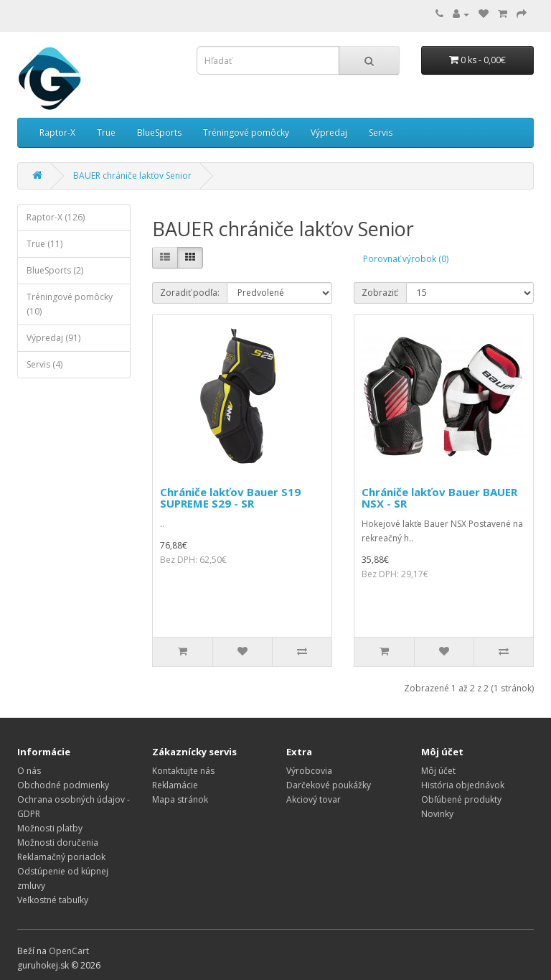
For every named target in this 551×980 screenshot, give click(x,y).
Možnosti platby (50, 828)
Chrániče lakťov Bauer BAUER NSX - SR (439, 498)
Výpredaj (329, 132)
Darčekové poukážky (329, 785)
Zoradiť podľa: (190, 293)
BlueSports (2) (55, 270)
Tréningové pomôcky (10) (70, 304)
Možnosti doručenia (58, 843)
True (106, 132)
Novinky (437, 814)
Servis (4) (44, 364)
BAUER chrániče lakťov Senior (132, 176)
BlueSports (159, 132)
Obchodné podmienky (63, 785)
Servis (381, 132)
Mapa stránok (180, 799)
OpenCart (69, 951)
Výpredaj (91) (53, 338)
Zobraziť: (380, 293)
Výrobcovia (309, 771)
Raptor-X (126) (56, 217)
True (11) (44, 244)
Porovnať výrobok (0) (406, 259)
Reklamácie (175, 785)
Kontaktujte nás (183, 771)
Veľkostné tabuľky (53, 900)
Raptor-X (57, 132)
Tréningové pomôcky (246, 132)
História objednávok (463, 785)
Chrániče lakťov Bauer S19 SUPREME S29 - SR (230, 498)
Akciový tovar (314, 799)
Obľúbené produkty (461, 799)
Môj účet (438, 771)
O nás (29, 771)
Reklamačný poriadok (61, 857)
